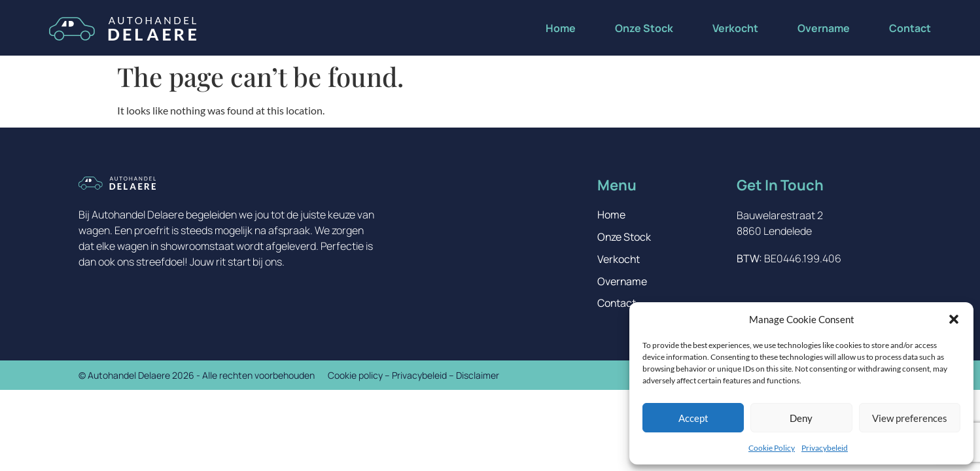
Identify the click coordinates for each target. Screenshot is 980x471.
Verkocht (735, 28)
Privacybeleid (825, 448)
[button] (954, 319)
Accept (693, 418)
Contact (910, 28)
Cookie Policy (772, 448)
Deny (801, 418)
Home (561, 28)
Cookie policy (355, 376)
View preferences (910, 418)
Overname (824, 28)
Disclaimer (478, 376)
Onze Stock (644, 28)
